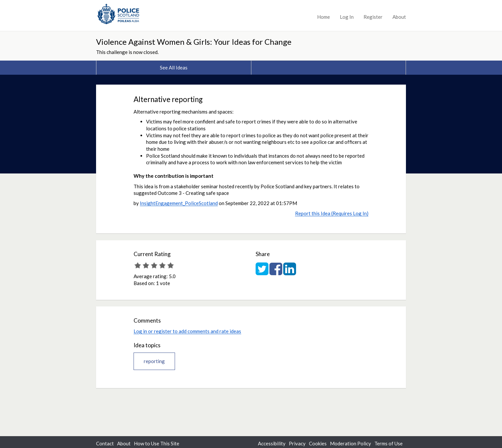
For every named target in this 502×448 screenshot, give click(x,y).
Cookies (318, 443)
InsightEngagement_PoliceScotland (179, 203)
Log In (347, 17)
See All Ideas (174, 67)
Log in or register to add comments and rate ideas (187, 331)
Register (373, 17)
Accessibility (272, 443)
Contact (105, 443)
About (399, 17)
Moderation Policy (351, 443)
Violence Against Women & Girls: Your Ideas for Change (194, 42)
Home (324, 17)
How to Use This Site (157, 443)
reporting (154, 361)
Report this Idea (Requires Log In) (332, 213)
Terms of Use (389, 443)
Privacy (297, 443)
